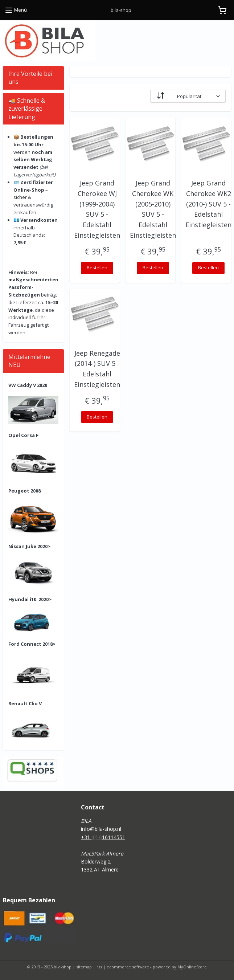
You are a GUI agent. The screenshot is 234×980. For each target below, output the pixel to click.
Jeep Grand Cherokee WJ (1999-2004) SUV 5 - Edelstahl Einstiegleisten (97, 209)
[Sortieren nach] (188, 96)
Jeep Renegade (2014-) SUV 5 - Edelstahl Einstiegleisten (97, 369)
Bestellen (97, 268)
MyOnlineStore (192, 967)
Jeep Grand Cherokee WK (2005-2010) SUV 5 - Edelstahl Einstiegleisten (153, 209)
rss (99, 967)
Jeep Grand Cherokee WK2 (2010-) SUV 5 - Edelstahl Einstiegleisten (208, 204)
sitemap (84, 967)
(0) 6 (97, 837)
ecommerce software (128, 967)
